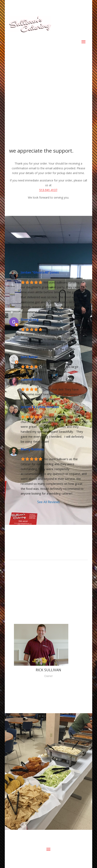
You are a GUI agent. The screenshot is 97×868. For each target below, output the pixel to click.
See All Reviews (48, 502)
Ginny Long (30, 320)
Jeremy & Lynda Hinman (40, 407)
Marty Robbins (32, 449)
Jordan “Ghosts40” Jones (40, 272)
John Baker (29, 357)
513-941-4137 (48, 190)
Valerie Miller (31, 379)
